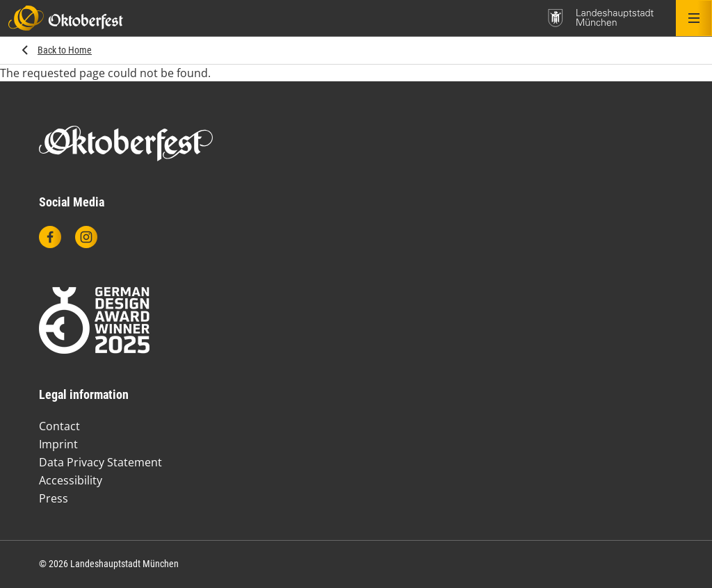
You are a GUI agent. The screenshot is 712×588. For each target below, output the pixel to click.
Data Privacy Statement (100, 462)
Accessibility (71, 480)
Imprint (58, 444)
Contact (59, 426)
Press (54, 498)
